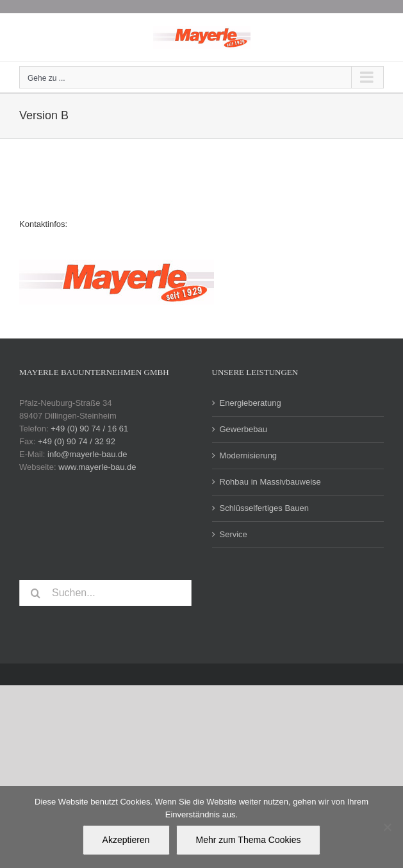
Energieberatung (251, 403)
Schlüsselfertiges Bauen (264, 508)
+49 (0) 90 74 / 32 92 (77, 441)
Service (234, 534)
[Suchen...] (105, 593)
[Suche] (35, 593)
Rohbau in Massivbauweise (270, 482)
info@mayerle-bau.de (87, 454)
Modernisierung (249, 455)
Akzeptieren (126, 840)
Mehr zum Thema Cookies (249, 840)
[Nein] (387, 827)
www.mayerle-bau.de (97, 467)
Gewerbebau (243, 429)
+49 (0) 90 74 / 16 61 (89, 429)
